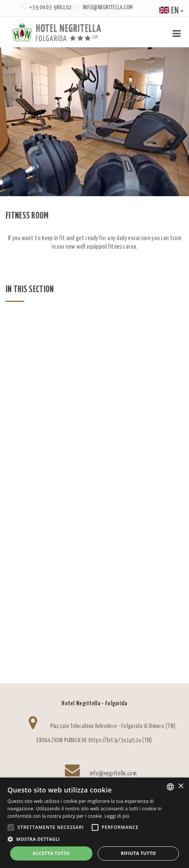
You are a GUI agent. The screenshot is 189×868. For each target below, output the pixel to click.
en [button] (171, 11)
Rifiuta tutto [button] (138, 853)
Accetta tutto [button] (51, 853)
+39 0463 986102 (51, 8)
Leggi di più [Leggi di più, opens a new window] (117, 816)
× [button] (181, 786)
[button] (94, 839)
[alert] (94, 823)
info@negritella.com (108, 8)
